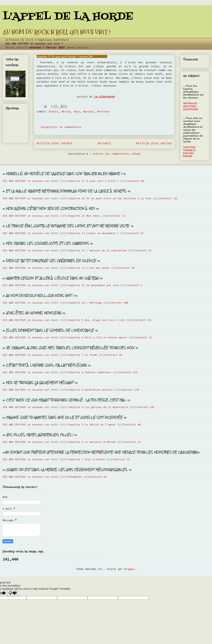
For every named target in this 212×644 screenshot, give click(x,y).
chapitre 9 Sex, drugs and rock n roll (96, 320)
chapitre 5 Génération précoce (90, 390)
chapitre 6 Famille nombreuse (89, 373)
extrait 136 (131, 390)
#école (66, 112)
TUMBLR (189, 150)
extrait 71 (144, 338)
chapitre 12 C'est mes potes (89, 268)
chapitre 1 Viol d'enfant (86, 460)
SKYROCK (190, 103)
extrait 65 (136, 233)
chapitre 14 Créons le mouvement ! (93, 233)
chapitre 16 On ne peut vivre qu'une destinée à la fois (110, 199)
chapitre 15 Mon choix (84, 216)
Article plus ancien (154, 144)
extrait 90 (136, 181)
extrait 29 (99, 477)
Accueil (104, 144)
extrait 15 (133, 442)
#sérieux (103, 112)
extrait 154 (129, 373)
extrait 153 (143, 320)
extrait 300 (120, 303)
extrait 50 (127, 268)
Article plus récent (55, 144)
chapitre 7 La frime (82, 355)
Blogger (129, 569)
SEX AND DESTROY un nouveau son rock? (31, 181)
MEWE (188, 156)
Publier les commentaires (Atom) (117, 154)
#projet (89, 112)
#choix (54, 112)
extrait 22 (144, 251)
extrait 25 (122, 460)
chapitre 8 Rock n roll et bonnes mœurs (97, 338)
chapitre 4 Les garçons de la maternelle (98, 407)
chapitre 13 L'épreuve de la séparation (97, 251)
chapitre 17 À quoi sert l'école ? (93, 181)
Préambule (75, 477)
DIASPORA (191, 109)
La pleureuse (104, 97)
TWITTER (189, 147)
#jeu (77, 112)
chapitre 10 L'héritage (85, 303)
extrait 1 (135, 285)
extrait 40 (133, 425)
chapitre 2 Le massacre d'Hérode (92, 442)
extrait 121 (169, 199)
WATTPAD (190, 106)
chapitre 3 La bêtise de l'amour (92, 425)
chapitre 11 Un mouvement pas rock (93, 285)
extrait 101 (146, 407)
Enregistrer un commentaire (61, 127)
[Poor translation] (13, 593)
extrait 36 (114, 355)
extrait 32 (117, 216)
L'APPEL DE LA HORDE (68, 17)
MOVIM (188, 153)
